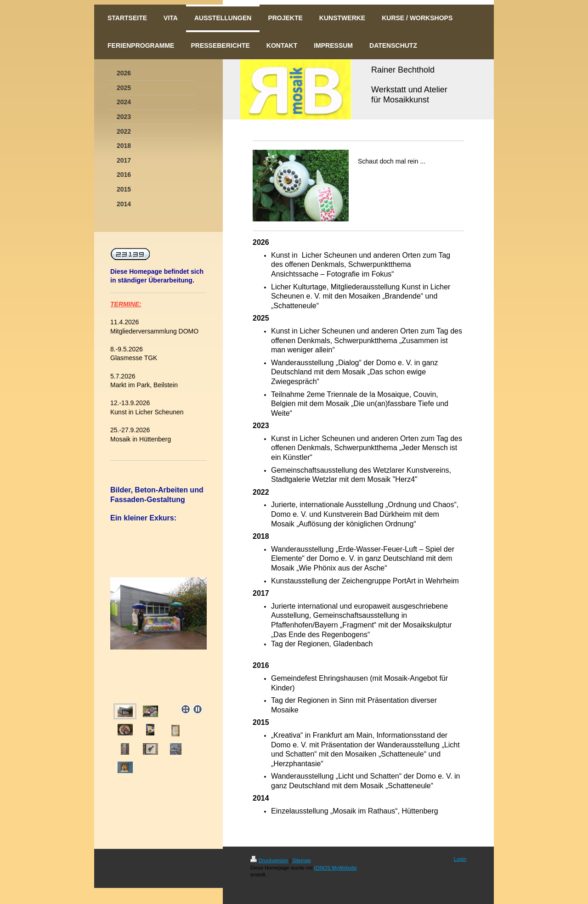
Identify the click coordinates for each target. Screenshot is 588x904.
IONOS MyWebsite (336, 868)
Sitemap (301, 860)
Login (460, 859)
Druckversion (269, 860)
